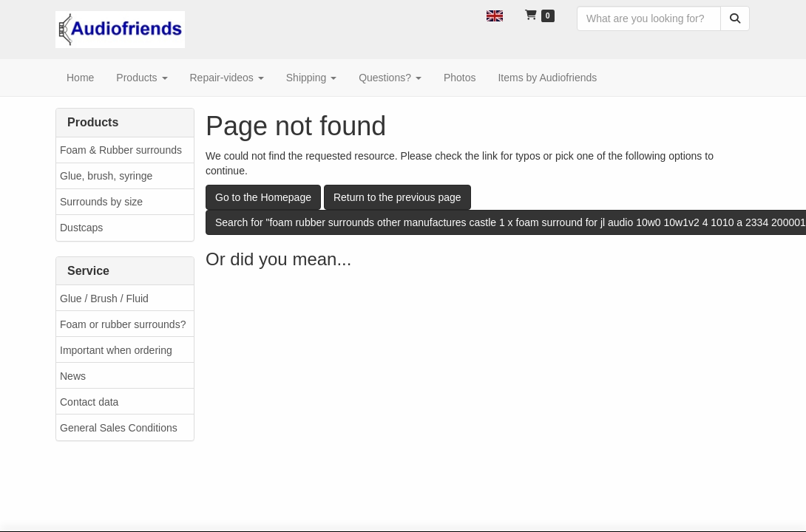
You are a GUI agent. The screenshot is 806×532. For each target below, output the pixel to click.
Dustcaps (81, 228)
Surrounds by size (101, 202)
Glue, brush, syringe (106, 176)
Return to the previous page (397, 197)
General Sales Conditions (119, 428)
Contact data (89, 402)
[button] (495, 15)
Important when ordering (116, 350)
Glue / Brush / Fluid (104, 299)
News (73, 376)
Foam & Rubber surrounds (121, 150)
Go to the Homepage (263, 197)
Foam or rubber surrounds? (123, 324)
